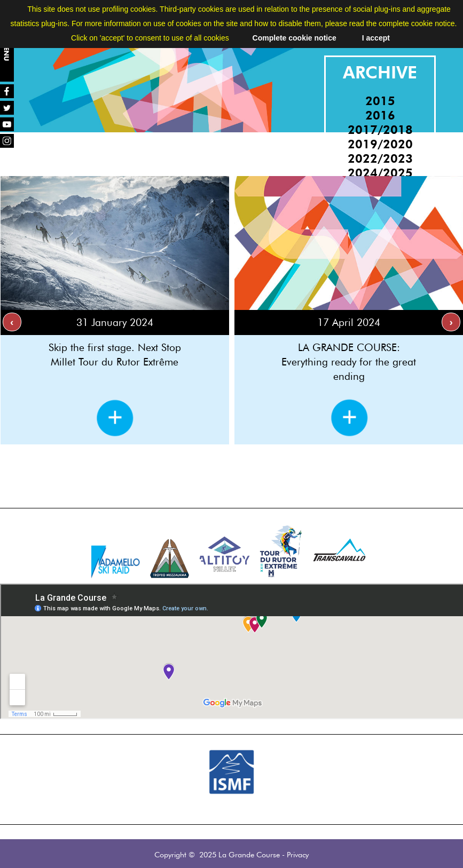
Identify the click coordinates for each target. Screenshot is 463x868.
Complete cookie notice (295, 38)
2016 (380, 115)
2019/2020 (380, 144)
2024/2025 (380, 173)
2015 (380, 101)
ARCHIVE (380, 72)
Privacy (298, 854)
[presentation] (12, 322)
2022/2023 (380, 158)
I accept (376, 38)
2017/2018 (380, 129)
